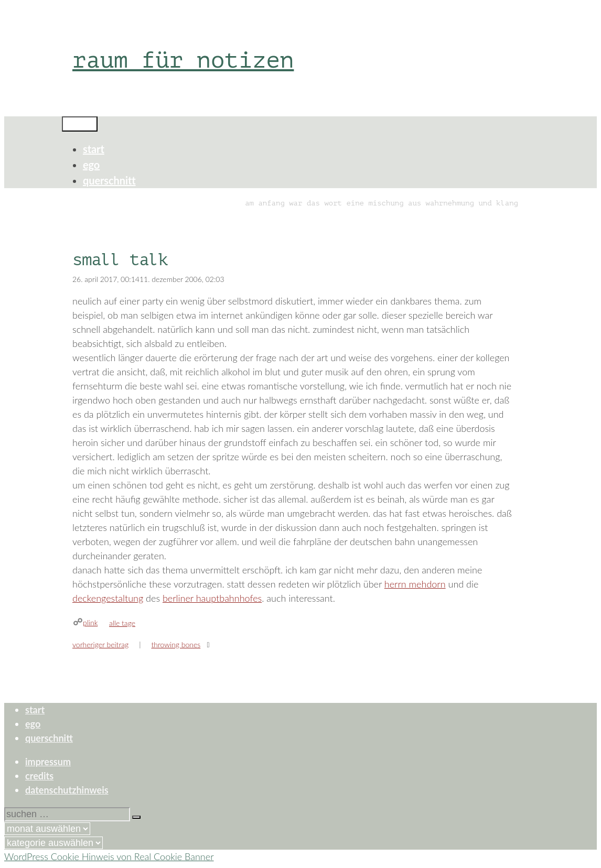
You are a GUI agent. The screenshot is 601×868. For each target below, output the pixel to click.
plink (90, 622)
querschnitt (109, 180)
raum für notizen (183, 60)
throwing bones (176, 644)
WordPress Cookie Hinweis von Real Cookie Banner (109, 856)
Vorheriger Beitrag (100, 644)
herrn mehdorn (415, 584)
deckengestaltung (108, 598)
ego (91, 165)
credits (39, 776)
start (94, 149)
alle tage (122, 623)
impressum (48, 762)
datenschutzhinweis (67, 790)
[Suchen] (136, 817)
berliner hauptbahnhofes (212, 598)
